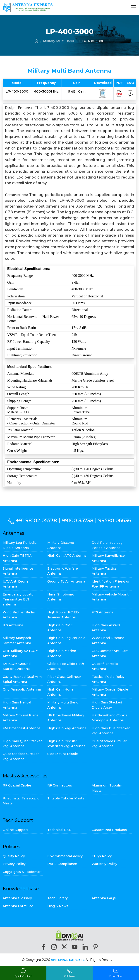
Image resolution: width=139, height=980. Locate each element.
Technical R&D (59, 830)
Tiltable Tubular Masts (66, 798)
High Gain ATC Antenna (67, 556)
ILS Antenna (13, 625)
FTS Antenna (102, 612)
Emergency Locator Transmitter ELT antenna (19, 599)
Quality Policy (14, 856)
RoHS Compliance (62, 864)
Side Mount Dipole (63, 754)
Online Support (15, 830)
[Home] (36, 41)
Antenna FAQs (104, 898)
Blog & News (58, 906)
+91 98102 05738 (36, 520)
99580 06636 (115, 520)
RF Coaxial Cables (17, 785)
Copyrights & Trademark (23, 872)
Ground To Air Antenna (66, 581)
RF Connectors (60, 785)
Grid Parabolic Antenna (22, 689)
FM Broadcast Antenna (22, 728)
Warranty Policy (104, 864)
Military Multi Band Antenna (60, 41)
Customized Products (109, 830)
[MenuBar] (134, 7)
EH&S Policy (102, 856)
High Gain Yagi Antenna (67, 728)
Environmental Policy (65, 856)
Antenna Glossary (17, 898)
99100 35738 (78, 520)
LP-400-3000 (93, 41)
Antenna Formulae (18, 906)
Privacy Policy (14, 864)
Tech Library (58, 898)
